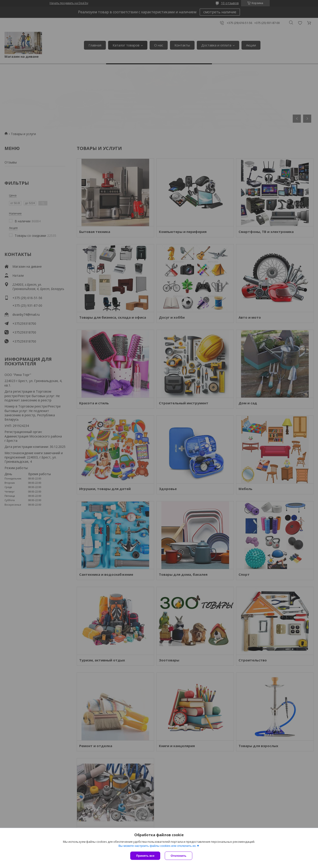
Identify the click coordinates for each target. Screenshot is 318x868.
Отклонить (178, 856)
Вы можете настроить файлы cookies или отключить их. (158, 846)
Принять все (145, 856)
